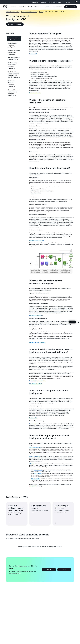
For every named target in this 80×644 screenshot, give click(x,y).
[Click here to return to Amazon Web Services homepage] (5, 8)
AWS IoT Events (38, 474)
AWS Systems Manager (35, 448)
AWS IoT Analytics (38, 470)
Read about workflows (35, 93)
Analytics (41, 12)
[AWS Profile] (76, 2)
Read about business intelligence (37, 381)
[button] (22, 7)
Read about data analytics (36, 383)
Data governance (33, 424)
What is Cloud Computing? (13, 12)
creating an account (34, 486)
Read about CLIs (33, 418)
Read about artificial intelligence (37, 342)
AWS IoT (31, 464)
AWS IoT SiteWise (36, 479)
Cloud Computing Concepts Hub (29, 12)
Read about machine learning (37, 240)
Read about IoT (33, 54)
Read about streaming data (36, 315)
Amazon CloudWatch (35, 456)
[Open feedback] (78, 322)
